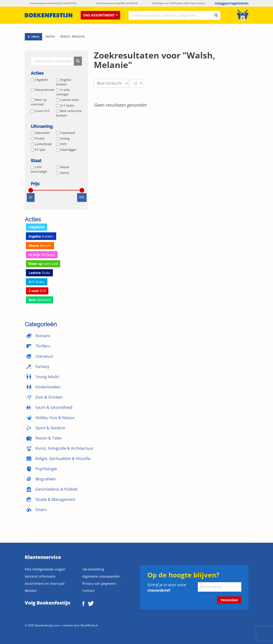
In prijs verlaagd (63, 92)
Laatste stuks (68, 100)
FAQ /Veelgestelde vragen (45, 569)
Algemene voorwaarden (101, 576)
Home (50, 36)
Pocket (38, 138)
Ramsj (62, 173)
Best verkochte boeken (69, 113)
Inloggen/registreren (232, 3)
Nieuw (63, 167)
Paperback (66, 133)
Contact (88, 591)
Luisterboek (41, 144)
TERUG (33, 37)
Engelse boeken (64, 82)
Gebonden (40, 133)
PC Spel (38, 150)
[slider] (31, 190)
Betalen (31, 591)
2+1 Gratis (65, 105)
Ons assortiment (100, 15)
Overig (63, 138)
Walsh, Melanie (72, 36)
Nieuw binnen (43, 90)
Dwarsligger (66, 150)
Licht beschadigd (39, 169)
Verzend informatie (40, 576)
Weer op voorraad (39, 102)
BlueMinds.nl (89, 625)
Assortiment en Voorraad (45, 583)
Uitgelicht (39, 80)
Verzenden (229, 600)
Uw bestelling (93, 569)
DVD (61, 144)
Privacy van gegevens (99, 583)
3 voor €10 (40, 111)
